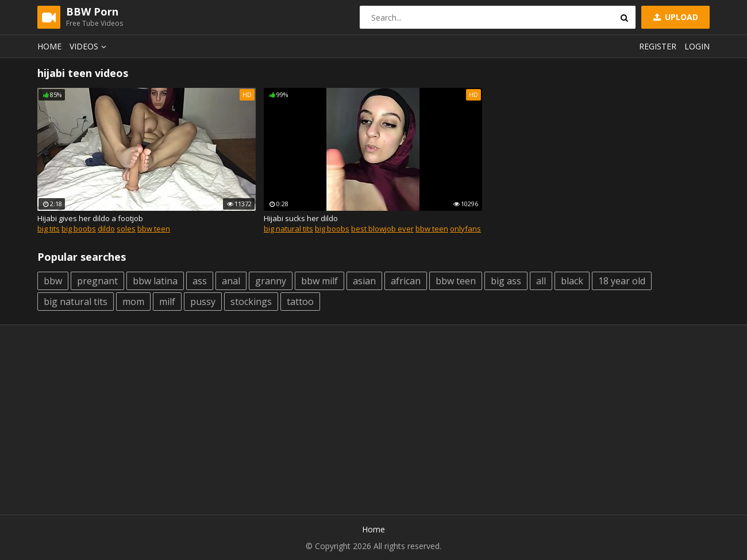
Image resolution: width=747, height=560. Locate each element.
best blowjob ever (382, 229)
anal (231, 281)
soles (126, 229)
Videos (90, 46)
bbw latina (155, 281)
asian (364, 281)
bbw (53, 281)
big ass (506, 281)
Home (49, 46)
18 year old (622, 281)
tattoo (300, 302)
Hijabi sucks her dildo (301, 218)
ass (200, 281)
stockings (251, 302)
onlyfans (465, 229)
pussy (203, 302)
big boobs (79, 229)
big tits (49, 229)
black (572, 281)
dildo (106, 229)
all (541, 281)
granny (271, 281)
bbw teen (154, 229)
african (406, 281)
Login (697, 46)
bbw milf (319, 281)
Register (658, 46)
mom (133, 302)
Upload (675, 17)
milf (167, 302)
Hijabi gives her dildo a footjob (90, 218)
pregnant (97, 281)
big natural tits (288, 229)
